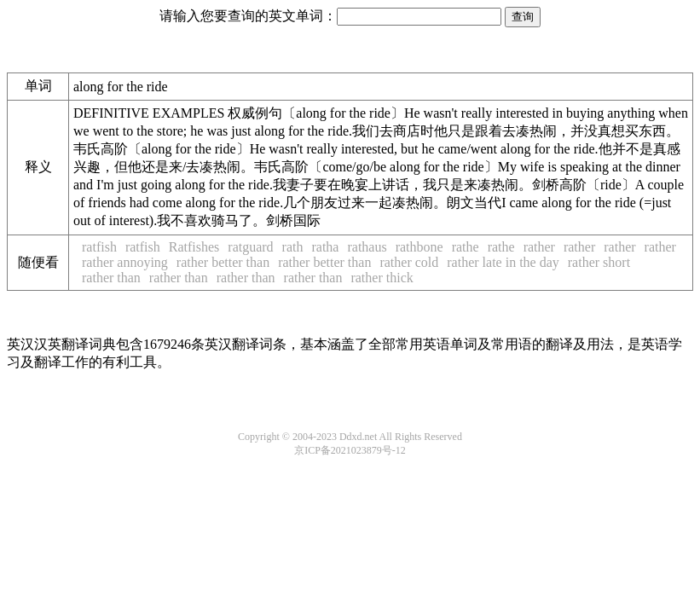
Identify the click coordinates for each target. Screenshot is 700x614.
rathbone (419, 247)
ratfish (99, 247)
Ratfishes (194, 247)
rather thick (382, 278)
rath (293, 247)
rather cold (409, 262)
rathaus (367, 247)
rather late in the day (503, 262)
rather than (111, 278)
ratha (325, 247)
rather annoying (125, 262)
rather (539, 247)
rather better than (223, 262)
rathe (466, 247)
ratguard (250, 247)
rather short (599, 262)
